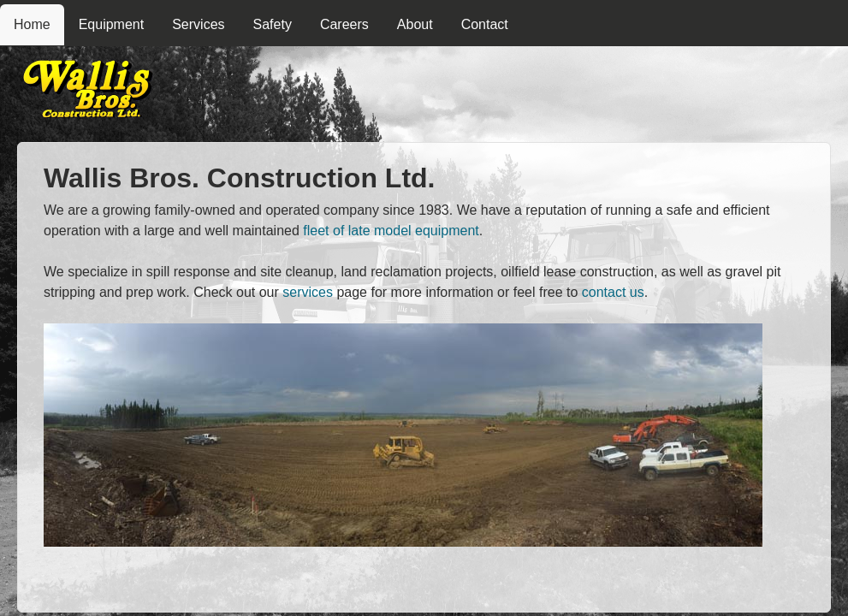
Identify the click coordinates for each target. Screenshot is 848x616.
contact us (613, 292)
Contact (485, 24)
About (415, 24)
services (308, 292)
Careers (344, 24)
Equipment (112, 24)
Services (198, 24)
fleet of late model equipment (391, 231)
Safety (273, 24)
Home (32, 24)
